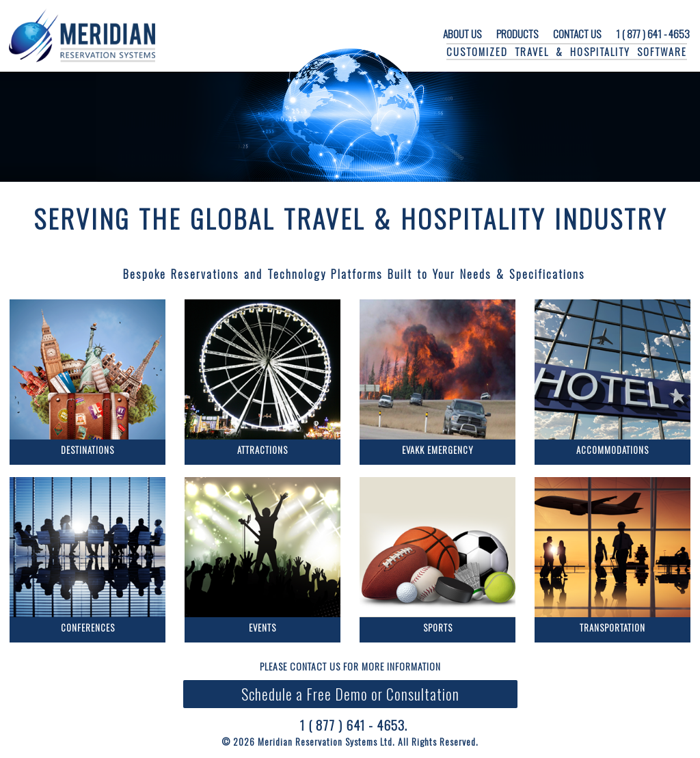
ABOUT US (462, 33)
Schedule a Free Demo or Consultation (350, 694)
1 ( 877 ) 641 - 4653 (653, 33)
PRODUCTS (517, 33)
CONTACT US (577, 33)
